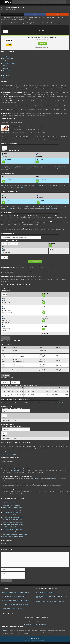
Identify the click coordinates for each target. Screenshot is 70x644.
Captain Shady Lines (8, 58)
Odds (16, 2)
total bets (23, 187)
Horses (43, 2)
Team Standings (7, 71)
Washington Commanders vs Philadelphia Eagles (15, 534)
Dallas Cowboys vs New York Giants (11, 505)
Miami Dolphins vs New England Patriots (13, 525)
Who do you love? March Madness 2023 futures (16, 600)
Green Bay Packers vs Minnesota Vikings (13, 508)
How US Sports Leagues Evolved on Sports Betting (51, 602)
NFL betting (13, 23)
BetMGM (27, 166)
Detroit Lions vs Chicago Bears (10, 527)
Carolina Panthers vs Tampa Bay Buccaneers (14, 517)
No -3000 (45, 327)
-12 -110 (51, 251)
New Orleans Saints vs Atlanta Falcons (12, 520)
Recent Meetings (7, 68)
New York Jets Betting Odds (9, 452)
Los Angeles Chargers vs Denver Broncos (13, 529)
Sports (23, 2)
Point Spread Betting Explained (45, 592)
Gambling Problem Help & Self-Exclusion (35, 624)
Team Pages (6, 75)
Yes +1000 (45, 317)
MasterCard (37, 478)
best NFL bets (63, 403)
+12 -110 (51, 249)
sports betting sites (16, 470)
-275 (43, 300)
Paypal (4, 480)
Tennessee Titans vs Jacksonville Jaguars (13, 510)
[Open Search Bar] (65, 2)
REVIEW (9, 45)
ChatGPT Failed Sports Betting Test (12, 608)
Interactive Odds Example (9, 63)
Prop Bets (5, 66)
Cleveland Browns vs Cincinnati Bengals (13, 515)
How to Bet (52, 2)
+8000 (44, 310)
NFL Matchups (6, 544)
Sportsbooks (33, 2)
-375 (43, 309)
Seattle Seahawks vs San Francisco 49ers (13, 503)
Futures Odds (6, 73)
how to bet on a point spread (56, 168)
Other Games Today (8, 78)
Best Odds (5, 61)
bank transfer (53, 478)
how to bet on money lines (50, 209)
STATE (5, 29)
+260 (44, 307)
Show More (6, 338)
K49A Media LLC (5, 631)
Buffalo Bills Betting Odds (9, 454)
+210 (44, 299)
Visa (29, 478)
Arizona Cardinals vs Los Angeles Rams (12, 532)
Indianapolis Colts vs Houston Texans (12, 512)
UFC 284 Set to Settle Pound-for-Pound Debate (15, 604)
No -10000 (45, 319)
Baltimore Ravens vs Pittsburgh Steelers (13, 537)
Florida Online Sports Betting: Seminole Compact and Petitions (52, 597)
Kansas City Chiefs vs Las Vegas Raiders (13, 522)
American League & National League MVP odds (16, 592)
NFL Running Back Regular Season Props (14, 596)
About (61, 2)
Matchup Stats (6, 56)
